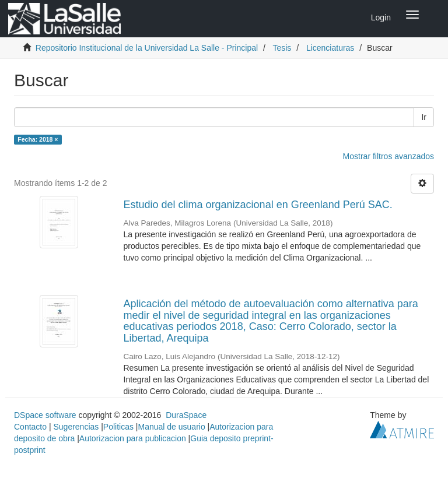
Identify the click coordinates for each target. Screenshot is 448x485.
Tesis (282, 48)
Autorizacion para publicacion (133, 438)
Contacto (30, 427)
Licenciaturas (330, 48)
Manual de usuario (172, 427)
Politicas (118, 427)
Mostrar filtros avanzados (388, 156)
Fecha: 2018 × (38, 139)
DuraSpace (186, 415)
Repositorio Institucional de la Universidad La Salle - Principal (147, 48)
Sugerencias (76, 427)
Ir (424, 117)
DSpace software (45, 415)
